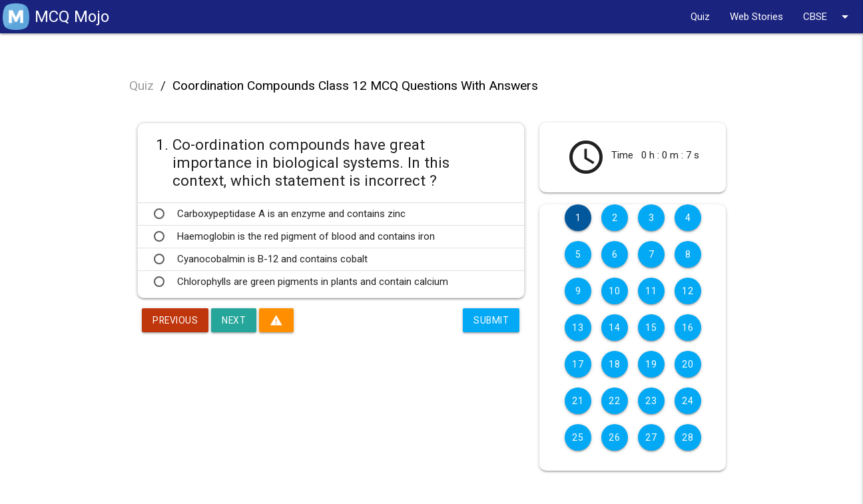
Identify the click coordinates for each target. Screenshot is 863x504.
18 (614, 364)
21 (578, 401)
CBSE (828, 17)
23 (651, 401)
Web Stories (756, 17)
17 (578, 364)
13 (578, 328)
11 (651, 291)
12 (688, 291)
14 (614, 328)
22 (614, 401)
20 (688, 364)
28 (688, 437)
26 (614, 437)
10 (614, 291)
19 (651, 364)
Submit (491, 320)
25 (578, 437)
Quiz (700, 17)
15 (651, 328)
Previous (176, 320)
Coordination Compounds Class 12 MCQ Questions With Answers (355, 86)
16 (688, 328)
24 (688, 401)
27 (651, 437)
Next (235, 320)
